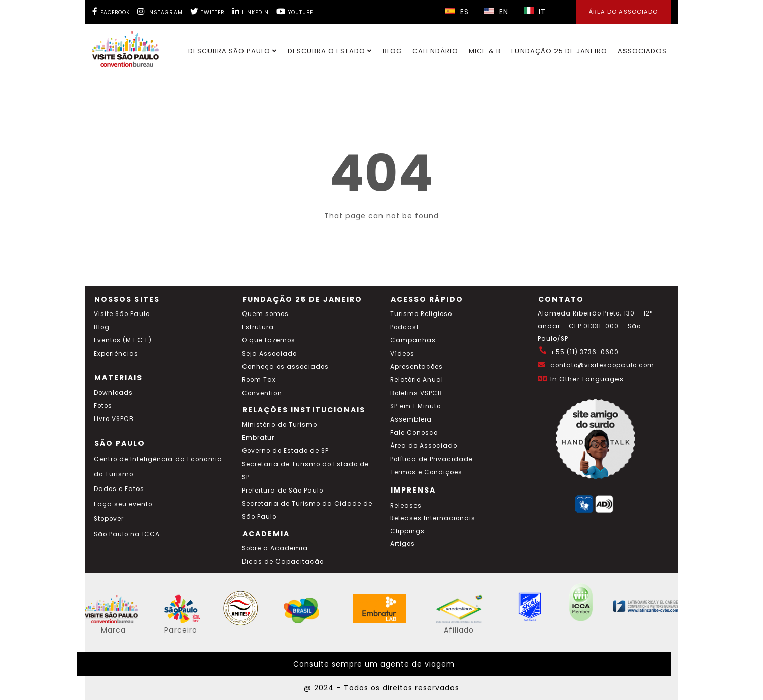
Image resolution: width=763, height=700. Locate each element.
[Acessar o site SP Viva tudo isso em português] (189, 621)
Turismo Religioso (421, 314)
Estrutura (258, 327)
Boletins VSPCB (416, 393)
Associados (642, 51)
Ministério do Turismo (280, 425)
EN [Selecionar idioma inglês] (496, 12)
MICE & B (485, 51)
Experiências (116, 354)
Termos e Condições (426, 472)
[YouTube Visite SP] (295, 11)
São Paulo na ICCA (127, 534)
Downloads (113, 393)
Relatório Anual (417, 380)
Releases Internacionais (433, 518)
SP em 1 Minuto (415, 406)
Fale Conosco (414, 433)
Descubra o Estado (330, 51)
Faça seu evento (123, 504)
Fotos (103, 406)
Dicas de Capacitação (283, 562)
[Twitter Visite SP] (207, 11)
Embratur (258, 438)
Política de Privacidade (431, 459)
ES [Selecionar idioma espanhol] (457, 12)
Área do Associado (424, 446)
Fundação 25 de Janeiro (559, 51)
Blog (392, 51)
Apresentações (417, 367)
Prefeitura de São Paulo (283, 491)
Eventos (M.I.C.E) (123, 340)
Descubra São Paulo (233, 51)
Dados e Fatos (119, 489)
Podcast (405, 327)
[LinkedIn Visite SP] (251, 11)
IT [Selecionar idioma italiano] (535, 12)
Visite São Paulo (122, 314)
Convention (262, 393)
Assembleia (411, 419)
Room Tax (259, 380)
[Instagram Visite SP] (160, 11)
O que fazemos (269, 340)
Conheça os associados (285, 367)
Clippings (407, 531)
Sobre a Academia (275, 548)
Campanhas (413, 340)
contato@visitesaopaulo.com (602, 365)
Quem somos (265, 314)
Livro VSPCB (114, 419)
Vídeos (402, 354)
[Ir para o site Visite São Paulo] (119, 47)
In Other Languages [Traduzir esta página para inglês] (587, 379)
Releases (406, 506)
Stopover (109, 519)
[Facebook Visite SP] (111, 11)
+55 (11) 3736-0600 (585, 352)
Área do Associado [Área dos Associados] (623, 12)
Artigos (403, 544)
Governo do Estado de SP (285, 451)
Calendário (435, 51)
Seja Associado (269, 354)
